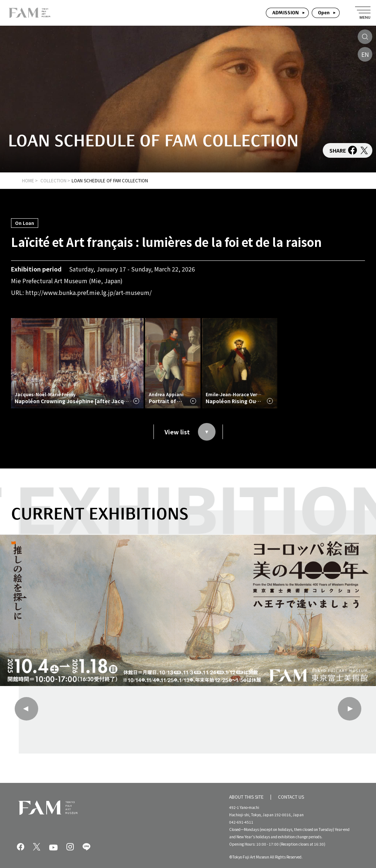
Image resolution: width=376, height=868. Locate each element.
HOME (28, 180)
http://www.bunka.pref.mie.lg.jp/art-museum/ (88, 292)
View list (190, 432)
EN (365, 54)
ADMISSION (285, 13)
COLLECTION (53, 180)
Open (324, 13)
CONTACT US (291, 796)
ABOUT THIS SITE (246, 796)
